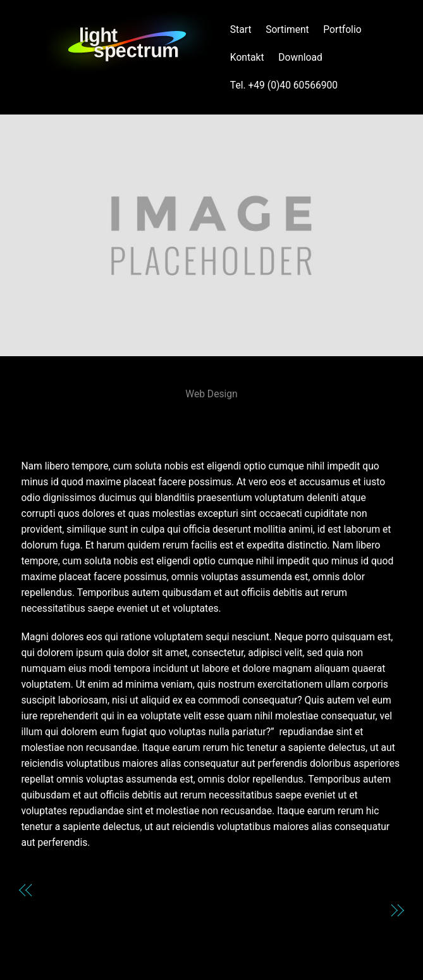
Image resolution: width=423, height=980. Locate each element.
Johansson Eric (348, 910)
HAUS (212, 418)
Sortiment (287, 29)
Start (241, 29)
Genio (54, 890)
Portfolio (342, 29)
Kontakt (247, 57)
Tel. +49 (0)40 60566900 (284, 85)
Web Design (211, 394)
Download (300, 57)
